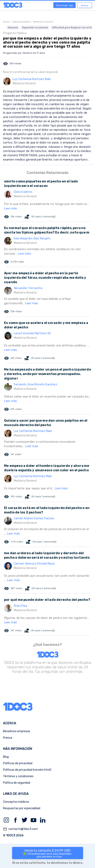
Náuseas (13, 27)
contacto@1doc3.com (20, 829)
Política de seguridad (17, 783)
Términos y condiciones (18, 776)
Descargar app (65, 5)
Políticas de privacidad (18, 763)
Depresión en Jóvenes (35, 27)
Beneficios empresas (17, 731)
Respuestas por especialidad (22, 808)
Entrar (85, 5)
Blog (6, 757)
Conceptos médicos (16, 802)
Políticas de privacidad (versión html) (27, 770)
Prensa (8, 738)
